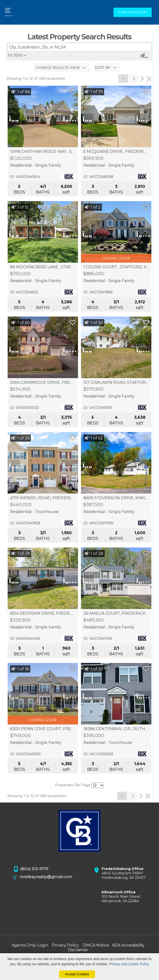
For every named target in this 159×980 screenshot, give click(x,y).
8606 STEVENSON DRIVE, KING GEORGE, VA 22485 (116, 498)
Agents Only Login (30, 945)
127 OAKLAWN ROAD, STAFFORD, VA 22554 (116, 383)
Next (142, 79)
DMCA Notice (96, 945)
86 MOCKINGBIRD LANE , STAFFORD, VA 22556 (43, 267)
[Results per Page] (98, 785)
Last (149, 79)
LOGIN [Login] (141, 12)
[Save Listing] (73, 92)
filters (15, 55)
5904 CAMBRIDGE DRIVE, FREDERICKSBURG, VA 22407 (43, 383)
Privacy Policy (65, 945)
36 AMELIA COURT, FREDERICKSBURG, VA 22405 (116, 613)
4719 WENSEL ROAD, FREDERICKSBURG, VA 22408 (43, 498)
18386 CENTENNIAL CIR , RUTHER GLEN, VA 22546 (116, 729)
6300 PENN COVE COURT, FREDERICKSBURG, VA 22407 (43, 729)
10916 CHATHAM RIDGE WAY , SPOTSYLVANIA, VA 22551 (43, 152)
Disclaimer (78, 950)
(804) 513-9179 (31, 869)
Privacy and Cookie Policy (129, 964)
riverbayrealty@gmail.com (43, 877)
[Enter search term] (79, 47)
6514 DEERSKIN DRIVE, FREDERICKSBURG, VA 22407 (43, 613)
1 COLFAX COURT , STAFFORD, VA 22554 (116, 267)
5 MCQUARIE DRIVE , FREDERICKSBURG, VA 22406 (116, 152)
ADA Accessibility (128, 945)
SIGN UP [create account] (126, 12)
